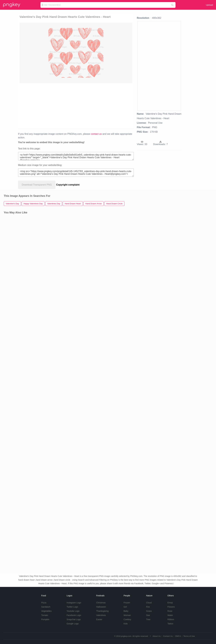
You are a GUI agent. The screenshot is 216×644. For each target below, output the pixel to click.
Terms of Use (189, 636)
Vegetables (46, 611)
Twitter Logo (72, 607)
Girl (125, 607)
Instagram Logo (74, 603)
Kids (126, 624)
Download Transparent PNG (37, 185)
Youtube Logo (73, 611)
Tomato (45, 615)
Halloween (101, 607)
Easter (99, 619)
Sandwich (46, 607)
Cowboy (127, 619)
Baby (126, 611)
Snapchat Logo (74, 619)
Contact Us (168, 636)
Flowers (171, 607)
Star (148, 615)
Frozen (127, 603)
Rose (170, 611)
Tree (148, 619)
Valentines (101, 615)
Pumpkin (45, 619)
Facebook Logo (74, 615)
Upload (209, 5)
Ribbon (171, 619)
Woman (127, 615)
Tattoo (170, 624)
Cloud (149, 603)
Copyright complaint (68, 185)
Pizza (44, 603)
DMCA (178, 636)
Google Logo (73, 624)
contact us (96, 134)
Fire (148, 607)
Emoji (170, 603)
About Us (157, 636)
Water (170, 615)
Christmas (101, 603)
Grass (149, 611)
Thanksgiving (102, 611)
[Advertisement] (54, 106)
